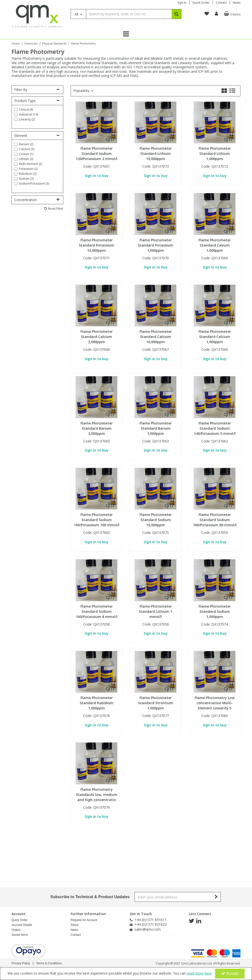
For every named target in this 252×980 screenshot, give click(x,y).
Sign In (182, 3)
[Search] (129, 14)
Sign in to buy (97, 176)
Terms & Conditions (49, 963)
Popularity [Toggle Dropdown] (82, 91)
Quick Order (201, 3)
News (237, 3)
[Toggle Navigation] (126, 34)
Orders (16, 930)
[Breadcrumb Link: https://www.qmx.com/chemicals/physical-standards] (54, 43)
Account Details (22, 925)
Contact (221, 3)
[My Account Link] (216, 14)
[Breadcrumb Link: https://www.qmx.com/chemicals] (31, 43)
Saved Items (20, 935)
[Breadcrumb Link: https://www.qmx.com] (16, 43)
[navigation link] (207, 14)
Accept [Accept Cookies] (230, 973)
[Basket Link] (232, 14)
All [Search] (77, 14)
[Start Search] (177, 14)
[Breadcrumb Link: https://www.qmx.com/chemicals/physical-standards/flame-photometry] (83, 43)
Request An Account (84, 920)
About (74, 925)
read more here (199, 973)
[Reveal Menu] (126, 34)
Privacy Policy (21, 963)
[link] (191, 921)
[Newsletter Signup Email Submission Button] (216, 897)
